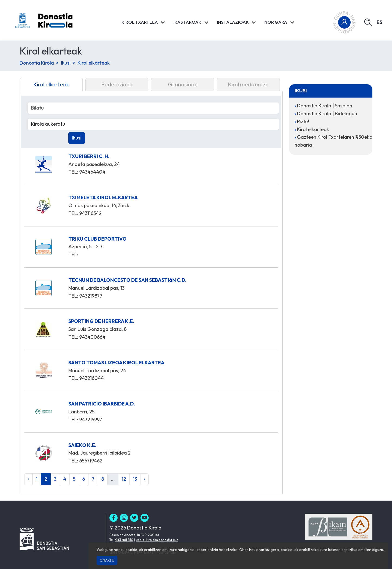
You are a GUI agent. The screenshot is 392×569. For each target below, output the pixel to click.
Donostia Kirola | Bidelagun (327, 114)
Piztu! (303, 121)
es (379, 22)
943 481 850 (124, 540)
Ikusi (66, 63)
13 (135, 479)
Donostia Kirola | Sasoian (325, 106)
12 (124, 479)
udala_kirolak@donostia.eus (157, 540)
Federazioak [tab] (117, 84)
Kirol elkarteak (94, 63)
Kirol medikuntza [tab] (248, 84)
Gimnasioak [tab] (183, 84)
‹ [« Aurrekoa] (28, 479)
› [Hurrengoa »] (144, 479)
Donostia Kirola (37, 63)
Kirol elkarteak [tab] (51, 84)
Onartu (107, 560)
